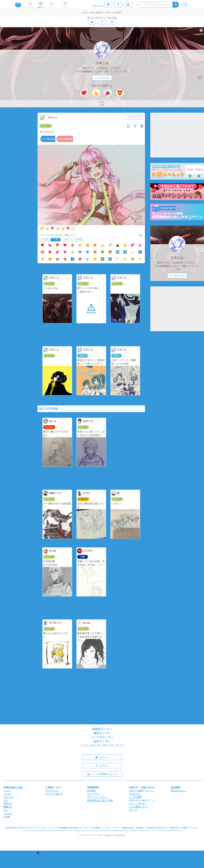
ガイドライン (94, 794)
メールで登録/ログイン (102, 774)
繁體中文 (8, 807)
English (7, 791)
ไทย (5, 810)
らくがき (46, 126)
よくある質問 (135, 797)
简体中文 (8, 804)
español (8, 794)
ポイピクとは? (52, 791)
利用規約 (91, 791)
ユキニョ (102, 63)
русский (8, 813)
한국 (6, 800)
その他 (78, 240)
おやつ (67, 240)
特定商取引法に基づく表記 (100, 800)
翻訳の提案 (17, 787)
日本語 (7, 817)
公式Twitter (135, 794)
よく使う (44, 240)
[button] (38, 853)
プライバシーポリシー (98, 797)
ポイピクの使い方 (54, 794)
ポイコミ (133, 810)
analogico (108, 835)
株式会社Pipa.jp (178, 791)
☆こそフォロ (102, 78)
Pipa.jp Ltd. (120, 835)
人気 (56, 240)
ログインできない (137, 804)
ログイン (102, 757)
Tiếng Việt (9, 797)
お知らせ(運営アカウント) (142, 791)
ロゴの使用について (139, 807)
